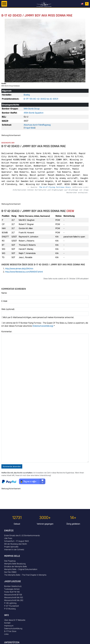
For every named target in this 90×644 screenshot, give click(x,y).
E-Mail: (4, 301)
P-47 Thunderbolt (11, 606)
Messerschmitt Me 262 (14, 600)
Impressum (9, 626)
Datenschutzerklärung (13, 628)
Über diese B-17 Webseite (15, 620)
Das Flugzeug (10, 561)
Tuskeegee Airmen (12, 589)
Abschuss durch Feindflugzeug (37, 125)
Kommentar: (7, 331)
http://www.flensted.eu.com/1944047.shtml (24, 272)
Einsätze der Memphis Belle (16, 566)
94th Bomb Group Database (11, 86)
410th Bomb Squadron (34, 113)
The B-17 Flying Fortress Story (55, 187)
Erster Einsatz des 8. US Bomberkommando (22, 535)
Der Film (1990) (10, 572)
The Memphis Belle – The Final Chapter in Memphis (25, 575)
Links (6, 634)
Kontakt (7, 623)
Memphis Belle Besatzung (15, 564)
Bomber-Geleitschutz (13, 586)
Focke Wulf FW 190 (12, 592)
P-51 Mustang (10, 609)
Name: (4, 293)
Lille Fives (8, 538)
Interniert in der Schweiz (14, 549)
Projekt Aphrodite (11, 547)
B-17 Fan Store (10, 631)
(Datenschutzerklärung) (43, 326)
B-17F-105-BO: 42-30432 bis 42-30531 (41, 99)
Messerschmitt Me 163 (14, 597)
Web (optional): (8, 309)
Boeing (27, 95)
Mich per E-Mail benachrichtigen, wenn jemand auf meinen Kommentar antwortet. (38, 317)
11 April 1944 (30, 128)
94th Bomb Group (32, 109)
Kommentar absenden (12, 466)
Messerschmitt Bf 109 (13, 595)
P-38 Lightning (10, 603)
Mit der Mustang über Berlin (16, 544)
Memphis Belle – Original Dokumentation (21, 569)
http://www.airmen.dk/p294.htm (19, 269)
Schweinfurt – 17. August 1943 (17, 541)
